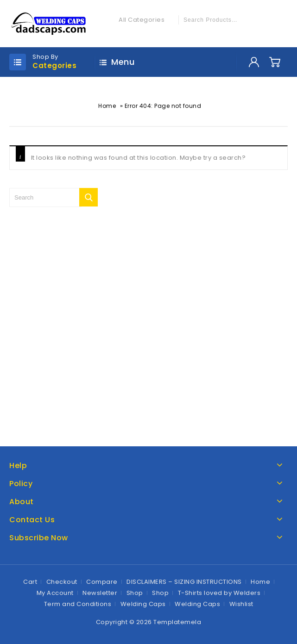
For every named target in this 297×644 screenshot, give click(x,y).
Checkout (62, 582)
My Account (55, 593)
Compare (102, 582)
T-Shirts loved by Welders (219, 593)
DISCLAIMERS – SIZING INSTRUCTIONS (184, 582)
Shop (135, 593)
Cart (30, 582)
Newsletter (100, 593)
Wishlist (241, 604)
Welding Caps (143, 604)
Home (107, 106)
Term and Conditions (78, 604)
